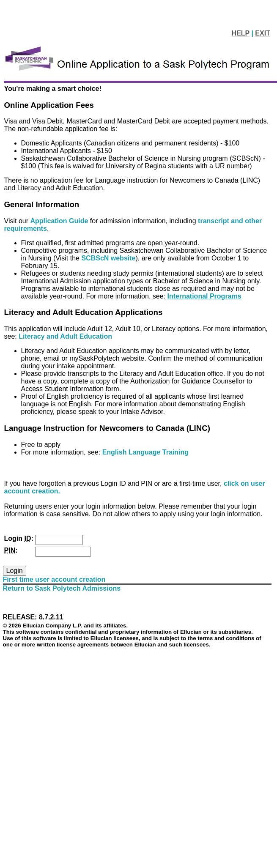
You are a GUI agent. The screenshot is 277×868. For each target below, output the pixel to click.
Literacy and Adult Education (65, 336)
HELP (241, 33)
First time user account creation (54, 579)
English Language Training (145, 452)
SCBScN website (108, 258)
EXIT (263, 33)
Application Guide (60, 221)
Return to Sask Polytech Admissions (62, 588)
